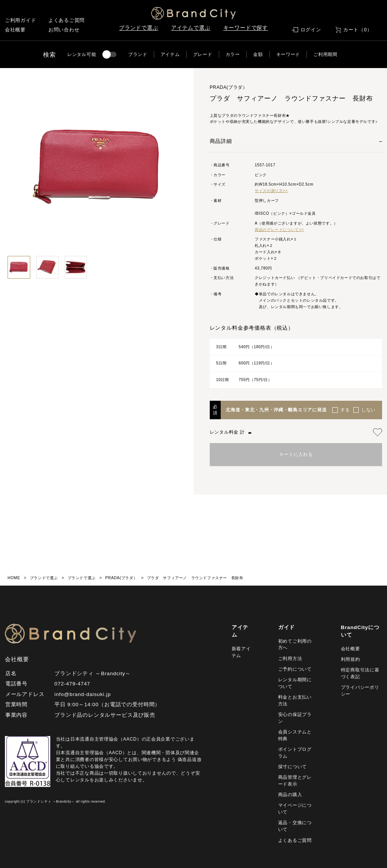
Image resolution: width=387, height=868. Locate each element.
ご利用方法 (290, 659)
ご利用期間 (325, 54)
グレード (203, 54)
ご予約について (295, 669)
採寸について (293, 767)
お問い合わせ (64, 30)
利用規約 (351, 659)
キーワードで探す (246, 28)
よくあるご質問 (67, 20)
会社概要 (15, 30)
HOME (14, 578)
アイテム (170, 54)
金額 (258, 54)
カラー (233, 54)
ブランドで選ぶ (139, 28)
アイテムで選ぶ (191, 28)
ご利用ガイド (21, 20)
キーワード (288, 54)
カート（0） (358, 30)
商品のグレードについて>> (279, 230)
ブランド (138, 54)
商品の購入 (290, 795)
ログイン (311, 30)
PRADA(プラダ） (121, 578)
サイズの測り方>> (271, 191)
